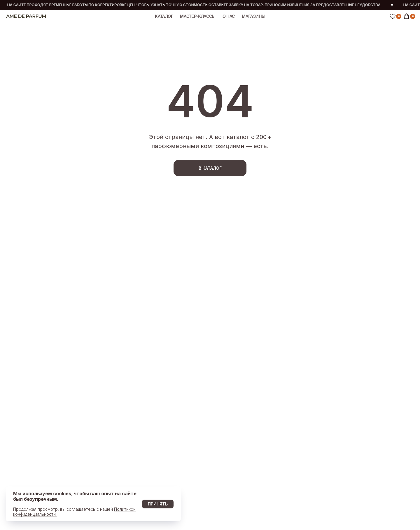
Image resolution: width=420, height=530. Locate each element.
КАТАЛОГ (164, 16)
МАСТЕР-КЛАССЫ (198, 16)
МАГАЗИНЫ (254, 16)
